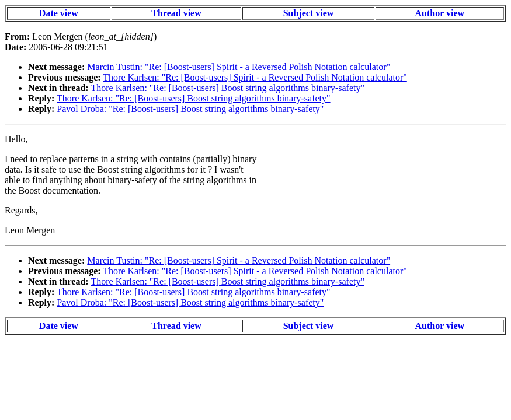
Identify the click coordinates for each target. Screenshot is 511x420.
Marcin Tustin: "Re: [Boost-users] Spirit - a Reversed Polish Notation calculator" (239, 67)
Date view (59, 13)
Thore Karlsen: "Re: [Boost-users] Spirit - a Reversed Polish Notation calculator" (255, 77)
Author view (440, 13)
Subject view (309, 13)
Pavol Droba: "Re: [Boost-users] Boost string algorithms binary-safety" (190, 109)
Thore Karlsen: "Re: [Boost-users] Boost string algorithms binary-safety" (227, 88)
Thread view (176, 13)
